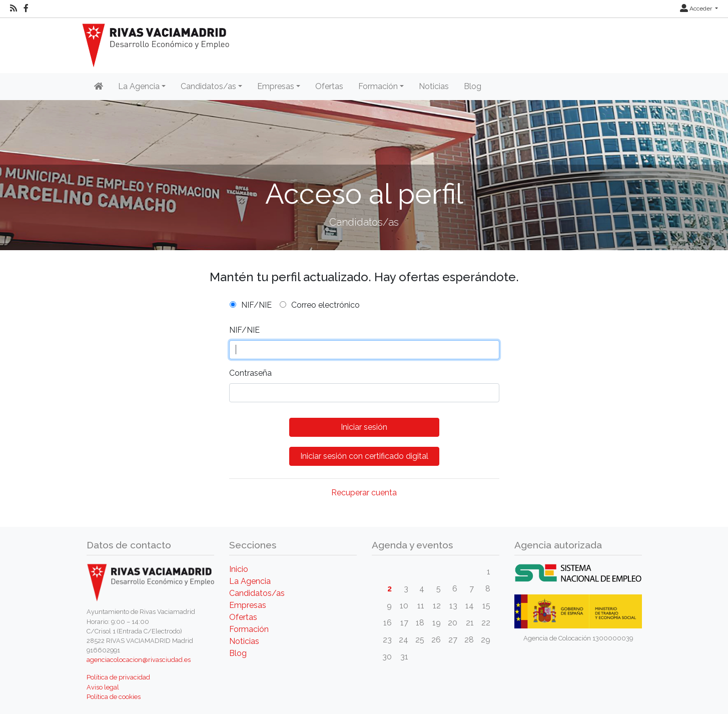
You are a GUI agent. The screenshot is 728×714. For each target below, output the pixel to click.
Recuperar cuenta (364, 493)
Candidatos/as (257, 593)
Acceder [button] (697, 9)
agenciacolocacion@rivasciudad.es (139, 660)
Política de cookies (114, 697)
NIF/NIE (256, 305)
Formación (249, 629)
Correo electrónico (325, 305)
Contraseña (250, 373)
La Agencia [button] (139, 86)
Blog (473, 86)
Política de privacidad (118, 677)
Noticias (434, 86)
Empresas (248, 605)
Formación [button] (378, 86)
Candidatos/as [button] (208, 86)
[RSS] (14, 9)
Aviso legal (103, 687)
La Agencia (250, 581)
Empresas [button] (276, 86)
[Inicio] (99, 87)
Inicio (239, 569)
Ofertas (329, 86)
